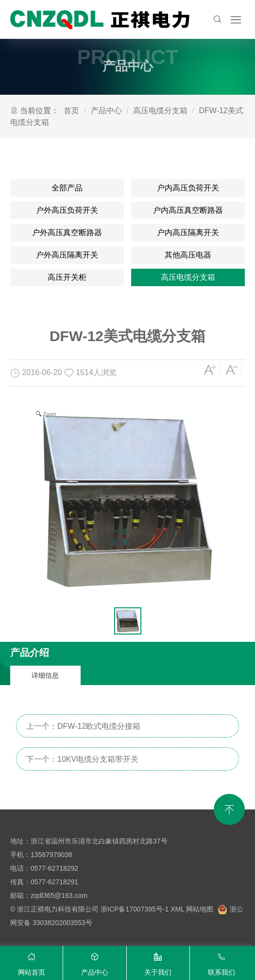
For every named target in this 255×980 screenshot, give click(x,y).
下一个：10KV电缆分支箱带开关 (82, 759)
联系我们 (222, 962)
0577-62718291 (54, 882)
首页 (71, 111)
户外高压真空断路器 (67, 232)
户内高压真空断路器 (188, 210)
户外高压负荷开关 (67, 210)
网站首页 (31, 962)
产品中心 (106, 111)
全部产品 (67, 188)
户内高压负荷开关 (188, 188)
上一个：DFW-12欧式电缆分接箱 (83, 726)
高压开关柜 (67, 277)
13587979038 (51, 855)
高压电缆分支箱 (160, 111)
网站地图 (200, 909)
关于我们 (158, 962)
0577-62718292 (54, 868)
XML (177, 909)
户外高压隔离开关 (67, 255)
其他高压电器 (188, 255)
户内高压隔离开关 (188, 232)
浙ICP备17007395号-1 (135, 909)
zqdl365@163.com (59, 895)
